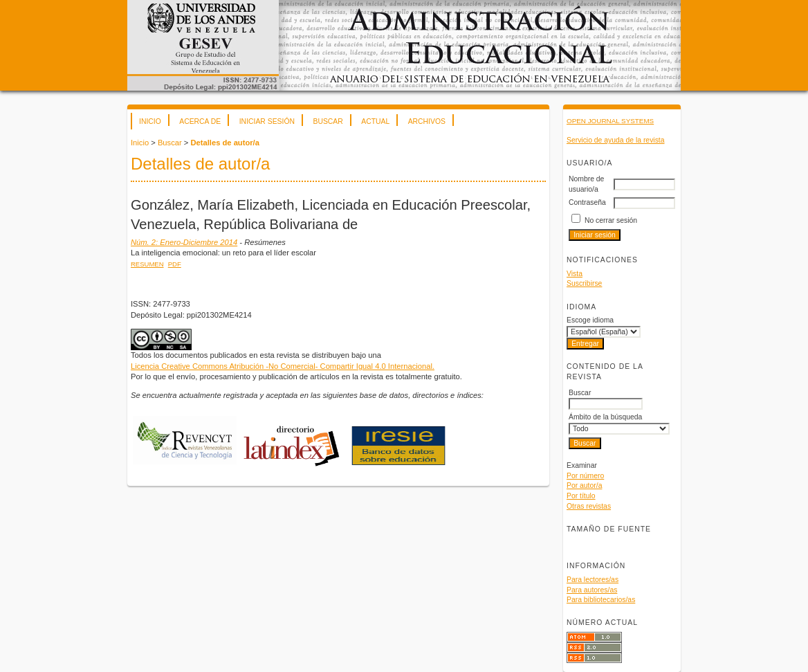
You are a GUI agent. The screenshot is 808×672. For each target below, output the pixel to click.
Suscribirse (584, 283)
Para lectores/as (593, 580)
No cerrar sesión (611, 220)
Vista (575, 274)
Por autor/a (584, 485)
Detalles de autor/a (224, 143)
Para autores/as (592, 590)
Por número (585, 476)
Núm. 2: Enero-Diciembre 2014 (184, 242)
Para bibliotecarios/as (601, 600)
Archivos (427, 121)
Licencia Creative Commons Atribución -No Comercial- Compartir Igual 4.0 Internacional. (283, 366)
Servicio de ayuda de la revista (616, 140)
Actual (375, 121)
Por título (581, 496)
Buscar (328, 121)
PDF (175, 264)
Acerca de (200, 121)
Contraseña (587, 202)
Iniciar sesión (267, 121)
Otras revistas (589, 506)
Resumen (147, 264)
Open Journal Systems (610, 121)
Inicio (150, 121)
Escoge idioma (590, 320)
